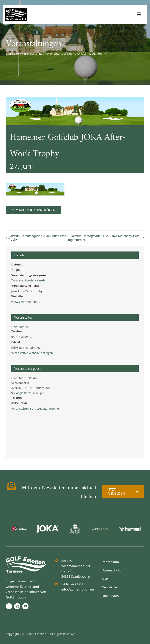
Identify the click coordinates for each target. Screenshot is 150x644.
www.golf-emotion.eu (26, 302)
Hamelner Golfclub (24, 378)
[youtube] (25, 606)
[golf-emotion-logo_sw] (16, 9)
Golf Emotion (20, 327)
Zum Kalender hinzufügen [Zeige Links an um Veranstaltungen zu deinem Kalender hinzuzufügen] (33, 210)
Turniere (17, 280)
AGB (105, 579)
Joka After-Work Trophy (27, 291)
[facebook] (9, 606)
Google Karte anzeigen (29, 393)
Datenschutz (111, 570)
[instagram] (17, 606)
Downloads (110, 596)
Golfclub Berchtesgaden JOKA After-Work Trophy (38, 238)
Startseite (12, 54)
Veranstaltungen (33, 54)
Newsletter (110, 587)
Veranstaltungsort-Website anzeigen (36, 409)
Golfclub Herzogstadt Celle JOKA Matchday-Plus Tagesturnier (104, 238)
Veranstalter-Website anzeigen (32, 353)
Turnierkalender (36, 280)
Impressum (110, 562)
